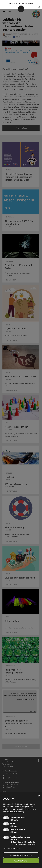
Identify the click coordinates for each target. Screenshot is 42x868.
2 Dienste (14, 820)
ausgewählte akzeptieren (21, 855)
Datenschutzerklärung (16, 812)
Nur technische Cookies (12, 848)
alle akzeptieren (21, 861)
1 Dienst (13, 826)
